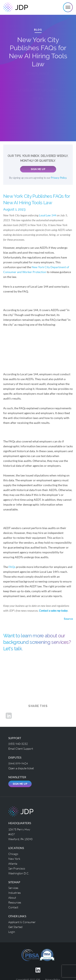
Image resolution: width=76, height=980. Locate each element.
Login (12, 932)
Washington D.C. (19, 873)
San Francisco (17, 868)
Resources (15, 902)
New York (14, 859)
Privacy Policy (59, 178)
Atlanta (13, 864)
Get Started (15, 927)
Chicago (13, 854)
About (12, 898)
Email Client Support (21, 749)
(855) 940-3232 (18, 744)
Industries (14, 893)
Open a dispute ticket (21, 768)
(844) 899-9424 (18, 763)
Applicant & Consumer (22, 922)
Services (13, 888)
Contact (13, 907)
